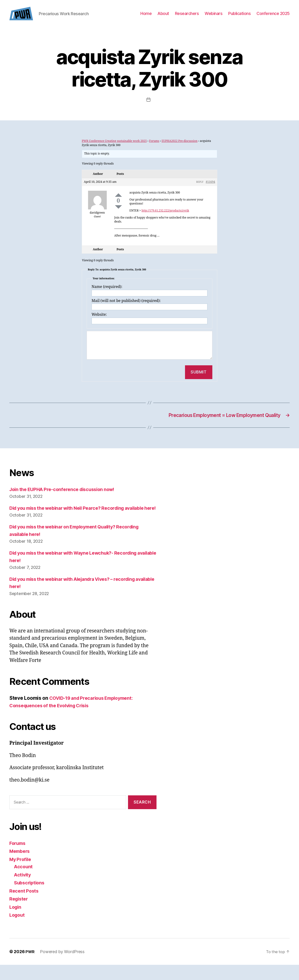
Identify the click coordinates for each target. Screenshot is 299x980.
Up (118, 202)
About (163, 17)
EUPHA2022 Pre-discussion (180, 148)
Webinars (214, 17)
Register (19, 914)
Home (146, 17)
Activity (23, 890)
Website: (99, 322)
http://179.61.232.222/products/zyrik (165, 218)
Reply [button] (200, 189)
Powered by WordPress (63, 967)
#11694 (210, 189)
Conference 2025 (273, 17)
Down (118, 214)
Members (21, 867)
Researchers (187, 17)
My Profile (21, 874)
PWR (30, 967)
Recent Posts (25, 906)
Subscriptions (30, 898)
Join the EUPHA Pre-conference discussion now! (66, 497)
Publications (239, 17)
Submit (199, 379)
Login (16, 922)
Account (24, 882)
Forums (154, 148)
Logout (18, 930)
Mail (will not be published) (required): (126, 308)
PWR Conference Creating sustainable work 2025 (114, 148)
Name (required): (107, 294)
